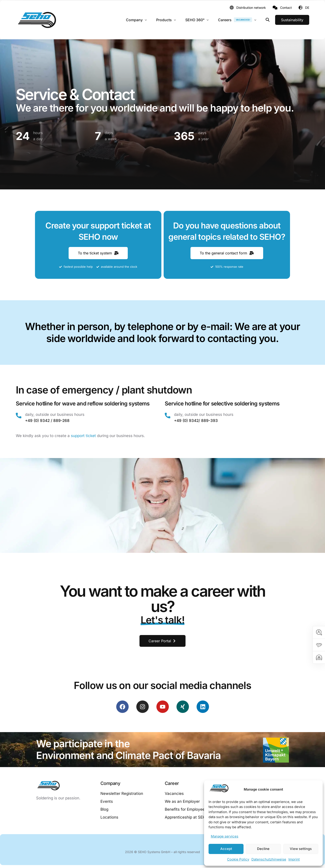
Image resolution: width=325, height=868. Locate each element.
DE (307, 8)
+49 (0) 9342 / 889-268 (47, 421)
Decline (263, 849)
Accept (226, 849)
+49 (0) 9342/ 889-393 (196, 421)
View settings (301, 849)
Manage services (225, 836)
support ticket (83, 436)
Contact (286, 8)
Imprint (294, 859)
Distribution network (251, 8)
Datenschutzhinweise (269, 859)
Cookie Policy (238, 859)
